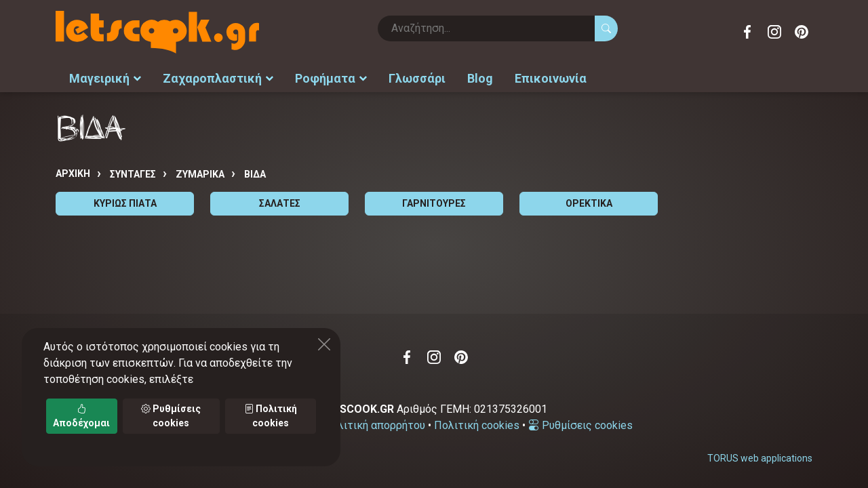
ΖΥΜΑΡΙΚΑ (200, 174)
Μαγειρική (105, 78)
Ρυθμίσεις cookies (580, 425)
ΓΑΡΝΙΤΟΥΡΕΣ (434, 203)
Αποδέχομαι (81, 416)
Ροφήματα (331, 78)
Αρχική (73, 174)
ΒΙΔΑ (255, 174)
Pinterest (802, 32)
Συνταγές (133, 174)
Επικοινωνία (551, 78)
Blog (480, 78)
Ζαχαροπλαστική (218, 78)
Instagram (774, 32)
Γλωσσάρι (417, 78)
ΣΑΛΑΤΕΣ (280, 203)
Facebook (747, 32)
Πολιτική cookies (477, 425)
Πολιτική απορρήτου (374, 425)
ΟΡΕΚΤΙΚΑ (589, 203)
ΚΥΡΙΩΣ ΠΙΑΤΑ (125, 203)
